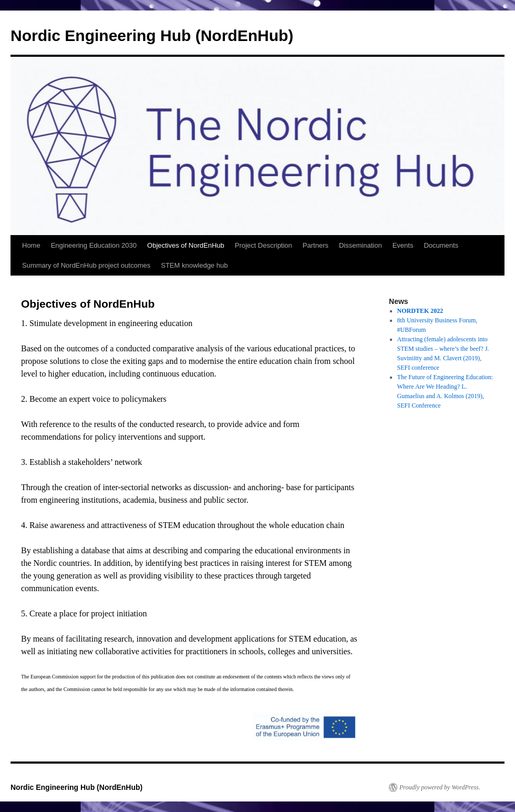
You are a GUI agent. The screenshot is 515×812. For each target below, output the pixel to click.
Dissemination (360, 245)
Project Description (264, 245)
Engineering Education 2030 (94, 245)
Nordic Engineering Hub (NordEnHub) (152, 35)
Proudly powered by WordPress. (440, 787)
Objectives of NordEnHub (186, 245)
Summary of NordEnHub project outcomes (86, 265)
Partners (316, 245)
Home (31, 245)
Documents (441, 245)
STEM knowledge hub (194, 265)
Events (403, 245)
